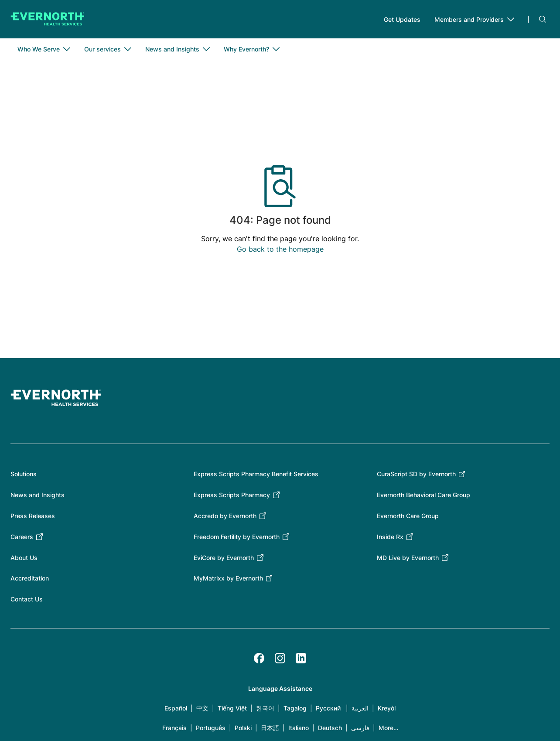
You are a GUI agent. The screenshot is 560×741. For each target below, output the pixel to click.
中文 (202, 708)
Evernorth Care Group (408, 516)
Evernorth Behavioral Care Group (423, 495)
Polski (243, 728)
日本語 (270, 728)
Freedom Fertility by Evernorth (237, 537)
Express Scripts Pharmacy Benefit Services (256, 474)
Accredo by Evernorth (225, 516)
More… (388, 728)
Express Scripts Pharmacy (232, 495)
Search (543, 19)
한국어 (265, 708)
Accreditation (30, 578)
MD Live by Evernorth (408, 558)
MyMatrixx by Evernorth (228, 578)
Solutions (24, 474)
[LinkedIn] (301, 658)
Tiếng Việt (232, 708)
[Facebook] (259, 658)
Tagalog (295, 708)
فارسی (360, 728)
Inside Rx (390, 537)
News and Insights (38, 495)
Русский (328, 708)
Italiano (299, 728)
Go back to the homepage (280, 249)
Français (174, 728)
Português (211, 728)
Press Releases (33, 516)
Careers (22, 537)
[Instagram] (280, 658)
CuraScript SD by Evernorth (416, 474)
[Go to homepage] (48, 19)
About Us (24, 558)
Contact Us (27, 599)
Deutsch (330, 728)
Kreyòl (387, 708)
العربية (360, 708)
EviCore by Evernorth (224, 558)
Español (176, 708)
